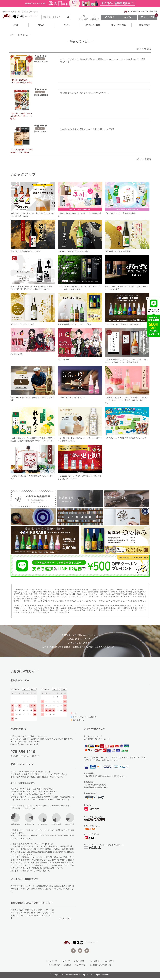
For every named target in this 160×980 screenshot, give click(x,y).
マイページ (65, 963)
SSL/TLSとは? (65, 920)
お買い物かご (54, 967)
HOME (12, 35)
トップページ (51, 963)
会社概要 (67, 967)
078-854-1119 (23, 754)
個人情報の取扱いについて (100, 967)
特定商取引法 (80, 967)
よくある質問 (79, 963)
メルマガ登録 (94, 963)
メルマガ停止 (109, 963)
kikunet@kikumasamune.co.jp (25, 746)
